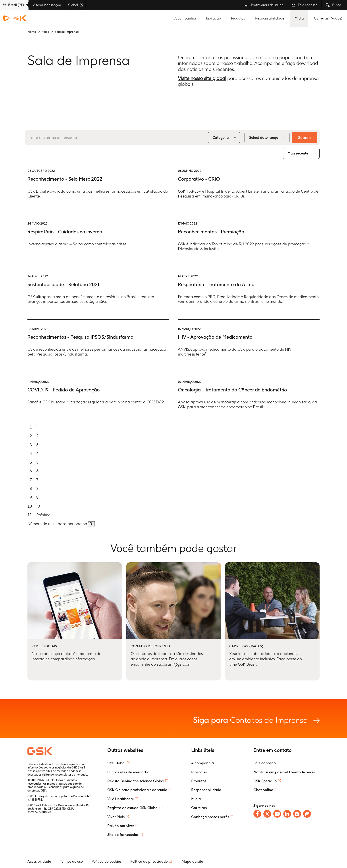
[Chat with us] (307, 814)
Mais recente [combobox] (298, 153)
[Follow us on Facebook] (257, 814)
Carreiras (199, 808)
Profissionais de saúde (264, 5)
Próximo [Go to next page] (43, 515)
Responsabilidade (270, 18)
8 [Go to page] (37, 489)
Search (304, 138)
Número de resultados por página (58, 524)
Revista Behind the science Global (136, 781)
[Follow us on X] (267, 814)
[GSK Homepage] (15, 18)
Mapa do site (192, 861)
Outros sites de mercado (128, 772)
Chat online (263, 790)
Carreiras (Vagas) (328, 18)
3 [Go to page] (37, 445)
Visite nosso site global (202, 78)
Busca (334, 5)
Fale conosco (305, 5)
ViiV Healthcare (121, 799)
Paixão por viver (121, 826)
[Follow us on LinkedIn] (287, 814)
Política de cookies (107, 861)
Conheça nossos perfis (210, 817)
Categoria (220, 138)
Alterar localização (47, 5)
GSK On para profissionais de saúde (137, 790)
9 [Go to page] (37, 497)
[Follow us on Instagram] (297, 814)
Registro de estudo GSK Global (133, 808)
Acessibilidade (39, 861)
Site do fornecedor (123, 835)
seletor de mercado (75, 775)
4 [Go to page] (37, 453)
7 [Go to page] (37, 480)
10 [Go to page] (38, 506)
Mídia (299, 18)
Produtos (238, 18)
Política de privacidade (149, 861)
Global (75, 5)
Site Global (116, 763)
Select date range (263, 138)
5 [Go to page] (37, 462)
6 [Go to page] (37, 471)
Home (32, 32)
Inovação (213, 18)
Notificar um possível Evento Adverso (284, 772)
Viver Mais (116, 817)
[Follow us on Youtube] (277, 814)
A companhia (185, 18)
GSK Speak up (265, 781)
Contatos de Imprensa (256, 720)
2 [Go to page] (37, 436)
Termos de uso (71, 861)
